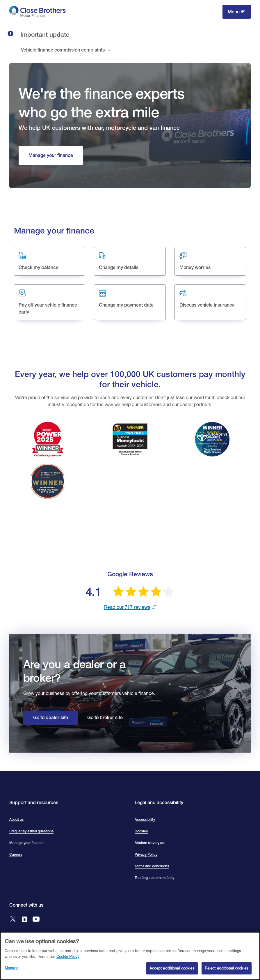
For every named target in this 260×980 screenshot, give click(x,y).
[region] (130, 956)
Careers (16, 855)
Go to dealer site (51, 718)
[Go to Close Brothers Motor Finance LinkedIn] (24, 920)
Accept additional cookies (172, 968)
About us (16, 820)
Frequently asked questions (31, 831)
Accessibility (145, 820)
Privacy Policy (146, 855)
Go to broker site (105, 718)
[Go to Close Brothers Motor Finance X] (13, 920)
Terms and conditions (152, 866)
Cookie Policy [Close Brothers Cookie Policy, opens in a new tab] (68, 956)
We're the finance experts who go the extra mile (101, 102)
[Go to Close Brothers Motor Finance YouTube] (36, 920)
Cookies (141, 831)
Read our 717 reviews (127, 607)
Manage (11, 968)
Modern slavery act (150, 843)
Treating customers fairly (154, 878)
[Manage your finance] (51, 155)
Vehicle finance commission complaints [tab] (63, 50)
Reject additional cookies (227, 968)
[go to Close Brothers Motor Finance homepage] (38, 13)
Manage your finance (26, 843)
